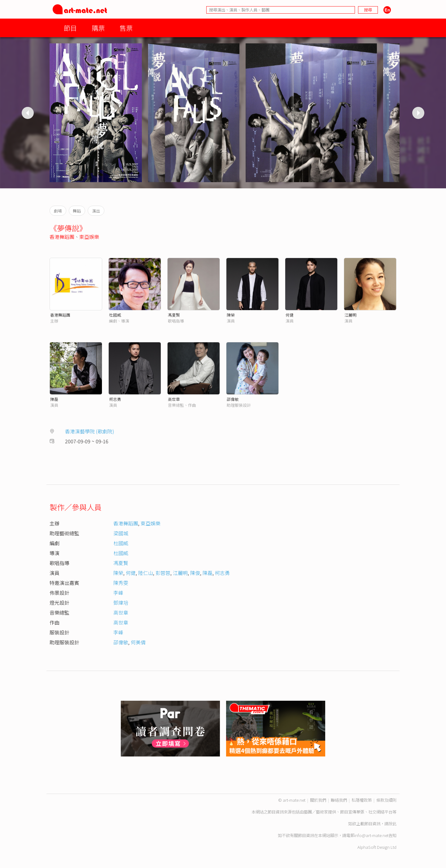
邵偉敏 (233, 399)
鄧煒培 (121, 603)
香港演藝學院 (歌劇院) (90, 431)
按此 (392, 824)
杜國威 (115, 315)
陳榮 (231, 315)
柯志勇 (115, 399)
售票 (126, 28)
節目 (70, 28)
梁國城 (121, 533)
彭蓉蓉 (163, 573)
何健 (290, 315)
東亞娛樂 (89, 237)
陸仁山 (146, 573)
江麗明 (350, 315)
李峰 (118, 593)
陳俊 (195, 573)
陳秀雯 (121, 583)
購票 (98, 28)
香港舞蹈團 (62, 237)
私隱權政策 (362, 800)
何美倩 (138, 642)
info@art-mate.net (371, 835)
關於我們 (318, 800)
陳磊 (54, 399)
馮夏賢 (174, 315)
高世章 (174, 399)
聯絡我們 (339, 800)
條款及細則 (386, 800)
